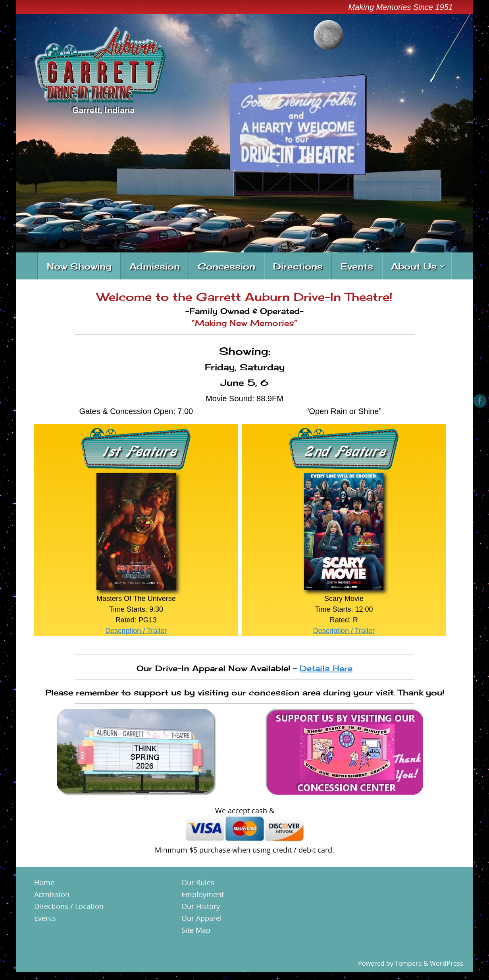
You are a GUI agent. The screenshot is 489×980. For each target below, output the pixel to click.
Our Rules (198, 882)
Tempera (408, 963)
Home (44, 882)
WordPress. (447, 963)
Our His (194, 906)
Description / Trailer (136, 631)
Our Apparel (202, 918)
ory (215, 906)
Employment (203, 894)
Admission (52, 894)
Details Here (326, 668)
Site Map (196, 930)
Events (45, 918)
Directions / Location (69, 906)
